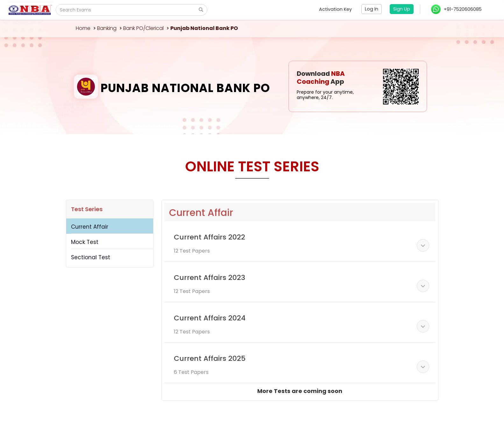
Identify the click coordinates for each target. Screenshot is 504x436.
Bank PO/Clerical (143, 28)
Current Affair (90, 227)
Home (83, 28)
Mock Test (85, 242)
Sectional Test (91, 257)
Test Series (87, 209)
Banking (107, 28)
